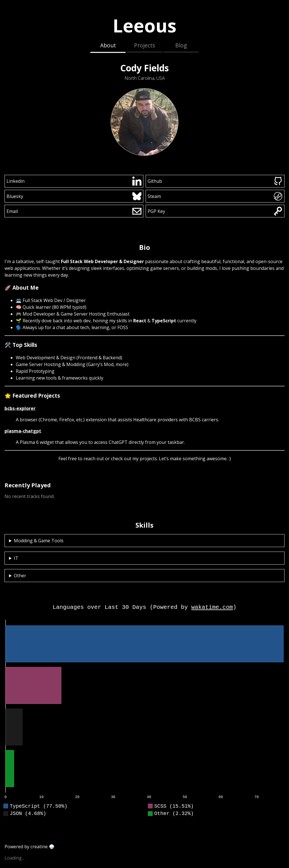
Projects (144, 45)
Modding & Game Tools (39, 541)
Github (215, 181)
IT (16, 558)
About (108, 45)
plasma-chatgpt (23, 431)
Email (74, 211)
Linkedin (74, 181)
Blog (181, 45)
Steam (215, 196)
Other (20, 576)
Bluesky (74, 196)
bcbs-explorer (20, 408)
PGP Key (215, 211)
